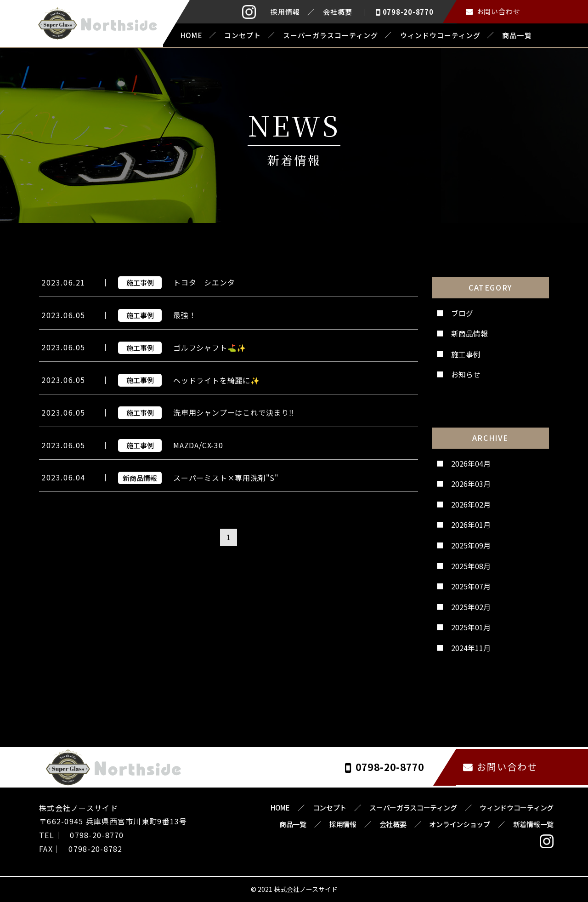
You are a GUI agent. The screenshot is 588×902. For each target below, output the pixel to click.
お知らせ (466, 374)
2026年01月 (471, 524)
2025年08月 (471, 565)
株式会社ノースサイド (306, 889)
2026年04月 (471, 462)
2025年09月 (471, 544)
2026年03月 (471, 483)
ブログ (462, 312)
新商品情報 (469, 333)
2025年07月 (471, 586)
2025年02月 (471, 606)
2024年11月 (471, 647)
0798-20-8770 (408, 12)
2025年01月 (471, 627)
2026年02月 (471, 503)
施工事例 (466, 353)
